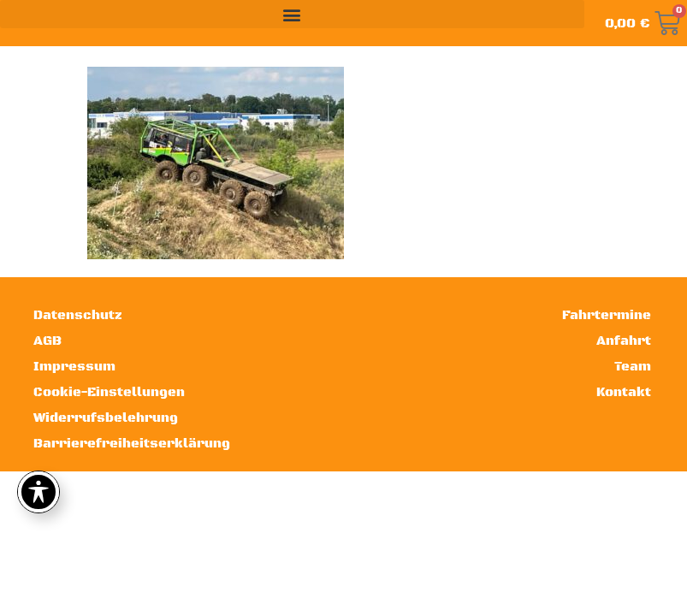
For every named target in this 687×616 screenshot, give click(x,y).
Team (633, 367)
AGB (47, 341)
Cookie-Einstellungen (109, 392)
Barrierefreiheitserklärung (130, 444)
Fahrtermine (607, 315)
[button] (292, 14)
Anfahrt (624, 341)
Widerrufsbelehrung (106, 418)
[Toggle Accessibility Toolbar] (38, 492)
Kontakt (624, 392)
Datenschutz (78, 315)
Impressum (74, 367)
